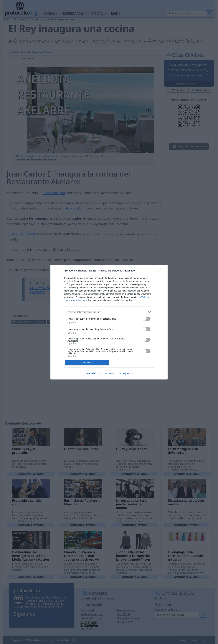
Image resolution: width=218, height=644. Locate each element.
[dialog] (109, 322)
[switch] (147, 319)
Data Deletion (92, 373)
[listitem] (109, 312)
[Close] (161, 271)
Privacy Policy (126, 373)
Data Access (109, 373)
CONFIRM (87, 363)
